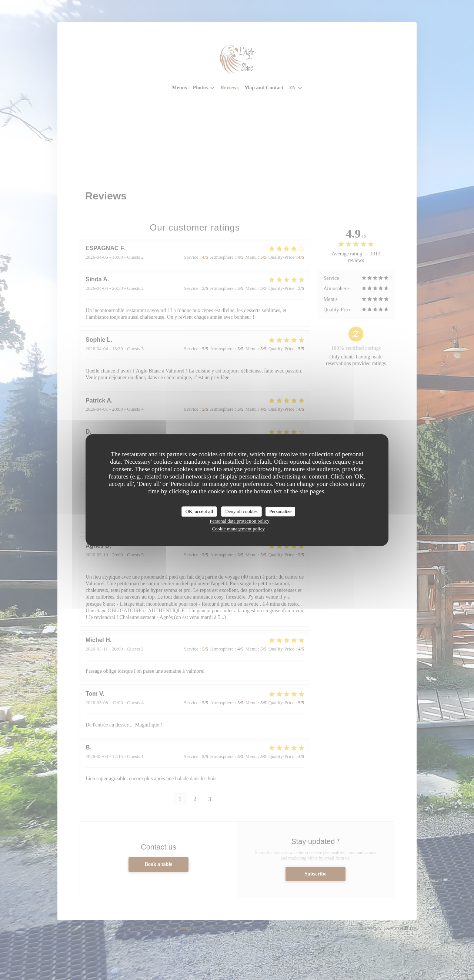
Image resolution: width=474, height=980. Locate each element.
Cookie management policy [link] (238, 529)
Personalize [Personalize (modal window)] (280, 511)
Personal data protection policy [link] (239, 521)
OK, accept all (199, 511)
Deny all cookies (241, 511)
